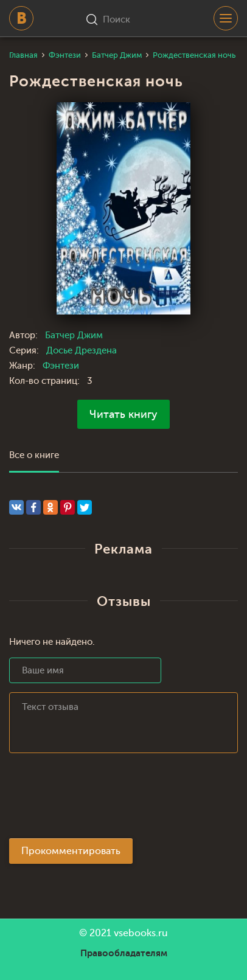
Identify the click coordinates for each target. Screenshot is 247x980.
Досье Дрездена (82, 351)
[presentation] (102, 799)
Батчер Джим (74, 335)
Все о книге (34, 455)
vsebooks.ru (141, 933)
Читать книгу (123, 414)
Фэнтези (61, 366)
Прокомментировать (71, 851)
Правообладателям (124, 953)
